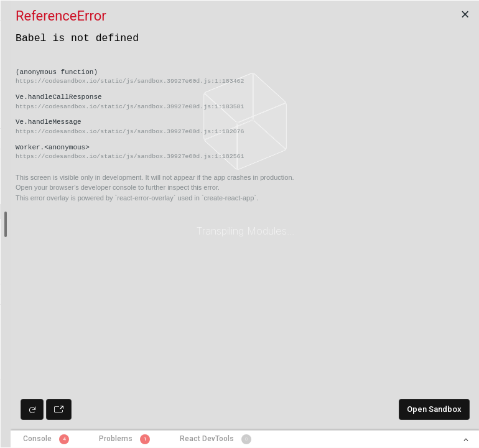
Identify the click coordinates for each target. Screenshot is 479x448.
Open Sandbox (434, 409)
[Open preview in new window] (59, 409)
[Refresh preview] (32, 409)
